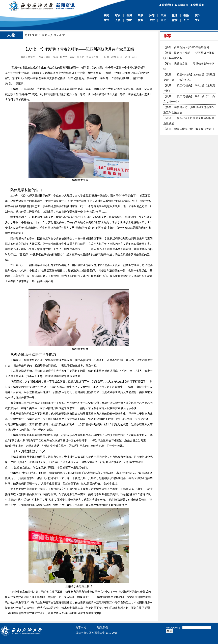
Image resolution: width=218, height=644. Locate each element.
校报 (198, 15)
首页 (45, 35)
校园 (141, 20)
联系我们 (167, 5)
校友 (129, 20)
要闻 (106, 15)
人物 (118, 20)
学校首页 (199, 5)
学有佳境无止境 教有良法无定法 (194, 129)
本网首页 (183, 5)
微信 (175, 20)
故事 (141, 15)
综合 (118, 15)
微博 (175, 15)
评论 (163, 20)
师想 (152, 15)
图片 (186, 20)
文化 (198, 20)
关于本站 (81, 628)
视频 (186, 15)
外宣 (106, 20)
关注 (163, 15)
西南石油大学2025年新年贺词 (192, 47)
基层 (129, 15)
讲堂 (152, 20)
